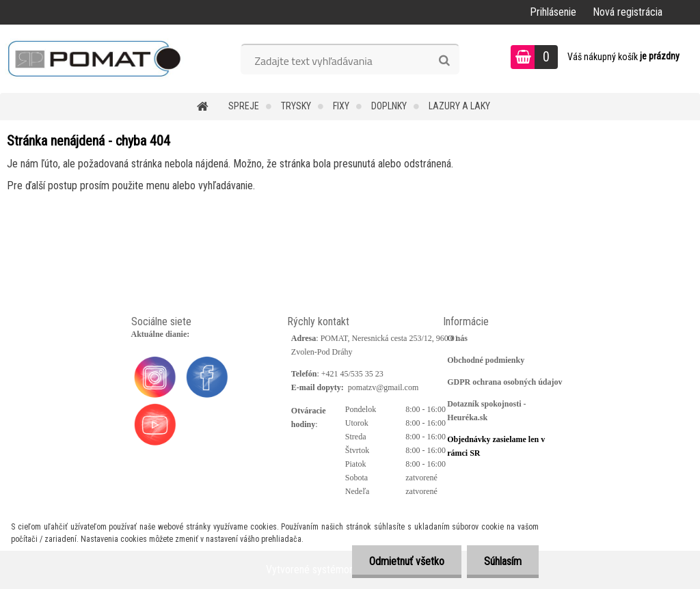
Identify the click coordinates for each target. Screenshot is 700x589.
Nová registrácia (628, 12)
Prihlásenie (553, 12)
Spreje (244, 106)
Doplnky (389, 106)
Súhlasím (503, 561)
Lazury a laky (459, 106)
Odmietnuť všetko (407, 561)
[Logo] (94, 59)
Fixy (341, 106)
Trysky (296, 106)
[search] (444, 61)
